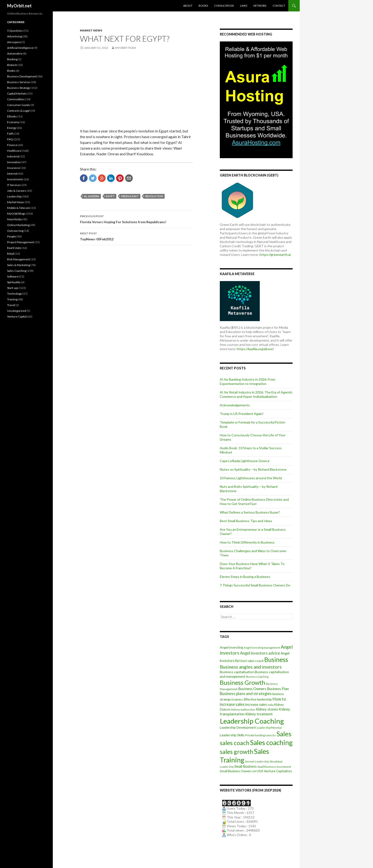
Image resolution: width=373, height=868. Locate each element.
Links (244, 6)
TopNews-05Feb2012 (136, 236)
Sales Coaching (17, 271)
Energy (12, 128)
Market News (91, 30)
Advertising (15, 36)
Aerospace (14, 42)
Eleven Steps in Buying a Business (245, 577)
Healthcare (14, 151)
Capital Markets (17, 93)
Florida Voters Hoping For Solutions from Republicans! (136, 219)
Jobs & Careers (17, 191)
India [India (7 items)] (271, 705)
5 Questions (15, 31)
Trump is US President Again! (242, 414)
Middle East (130, 196)
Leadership (14, 196)
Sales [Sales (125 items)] (284, 734)
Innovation (14, 162)
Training (12, 299)
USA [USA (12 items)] (260, 771)
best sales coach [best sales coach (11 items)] (252, 661)
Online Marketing (18, 225)
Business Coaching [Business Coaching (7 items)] (257, 677)
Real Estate (14, 248)
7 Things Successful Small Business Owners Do (255, 585)
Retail (11, 254)
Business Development (22, 76)
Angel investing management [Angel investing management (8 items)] (262, 648)
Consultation (224, 6)
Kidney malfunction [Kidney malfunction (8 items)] (243, 709)
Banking (12, 59)
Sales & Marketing (19, 265)
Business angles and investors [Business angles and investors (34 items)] (251, 667)
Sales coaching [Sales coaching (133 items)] (271, 742)
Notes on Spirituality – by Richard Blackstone (253, 469)
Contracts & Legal (18, 111)
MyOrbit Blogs (16, 214)
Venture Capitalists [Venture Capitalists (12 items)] (278, 771)
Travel (11, 305)
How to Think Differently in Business (247, 542)
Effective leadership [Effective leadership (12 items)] (258, 699)
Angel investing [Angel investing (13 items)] (231, 647)
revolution (154, 196)
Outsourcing (15, 231)
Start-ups (13, 288)
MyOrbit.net (19, 6)
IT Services (14, 185)
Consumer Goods (19, 105)
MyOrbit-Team (125, 48)
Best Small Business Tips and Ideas (246, 521)
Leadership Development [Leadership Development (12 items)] (238, 727)
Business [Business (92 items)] (276, 660)
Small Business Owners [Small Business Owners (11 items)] (236, 771)
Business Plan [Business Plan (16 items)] (278, 689)
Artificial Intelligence (20, 48)
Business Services (19, 82)
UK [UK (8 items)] (254, 771)
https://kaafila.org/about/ (255, 349)
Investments (15, 179)
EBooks (12, 116)
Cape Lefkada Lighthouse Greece (245, 461)
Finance (12, 145)
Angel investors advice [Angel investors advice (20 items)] (260, 653)
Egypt (110, 196)
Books (203, 6)
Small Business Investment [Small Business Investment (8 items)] (274, 767)
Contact (279, 6)
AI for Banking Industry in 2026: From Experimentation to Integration (248, 381)
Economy (13, 122)
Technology (15, 294)
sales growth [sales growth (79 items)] (236, 752)
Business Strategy (19, 88)
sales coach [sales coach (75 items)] (235, 743)
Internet (12, 174)
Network (260, 6)
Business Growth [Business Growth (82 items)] (243, 682)
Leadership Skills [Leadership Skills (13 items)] (232, 735)
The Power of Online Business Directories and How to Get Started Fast (254, 502)
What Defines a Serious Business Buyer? (250, 512)
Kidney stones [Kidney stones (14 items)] (267, 709)
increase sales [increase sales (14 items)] (256, 704)
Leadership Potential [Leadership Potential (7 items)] (269, 728)
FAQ (10, 139)
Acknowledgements (235, 405)
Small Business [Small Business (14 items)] (245, 766)
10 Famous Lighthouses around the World (251, 478)
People (12, 236)
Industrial (13, 156)
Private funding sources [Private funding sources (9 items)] (260, 735)
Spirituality (14, 282)
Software (13, 276)
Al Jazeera (92, 196)
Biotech (12, 65)
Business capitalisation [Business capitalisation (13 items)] (237, 672)
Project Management (21, 242)
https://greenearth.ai (275, 255)
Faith (10, 134)
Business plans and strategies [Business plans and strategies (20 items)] (246, 694)
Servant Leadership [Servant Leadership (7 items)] (257, 761)
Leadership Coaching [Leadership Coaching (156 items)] (252, 721)
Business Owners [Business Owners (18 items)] (252, 689)
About (188, 6)
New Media (14, 219)
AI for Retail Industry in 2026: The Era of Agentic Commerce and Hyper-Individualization (256, 394)
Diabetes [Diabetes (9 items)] (237, 699)
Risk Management (19, 259)
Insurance (14, 168)
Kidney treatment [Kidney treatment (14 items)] (259, 714)
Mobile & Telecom (19, 208)
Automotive (15, 53)
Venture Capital (17, 316)
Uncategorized (17, 311)
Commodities (16, 99)
